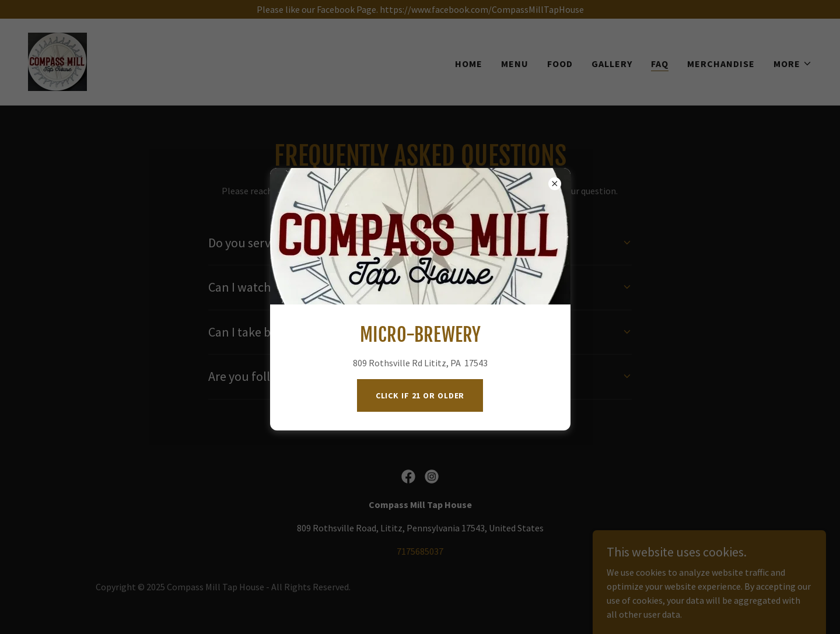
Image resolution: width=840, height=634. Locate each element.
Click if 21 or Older (420, 395)
